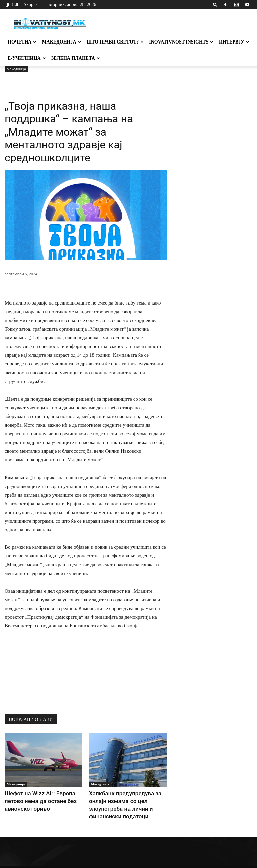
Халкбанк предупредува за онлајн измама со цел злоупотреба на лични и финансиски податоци (127, 800)
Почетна (22, 42)
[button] (215, 5)
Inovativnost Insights (181, 42)
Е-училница (27, 58)
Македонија (61, 42)
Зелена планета (76, 58)
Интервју (234, 42)
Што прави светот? (115, 42)
